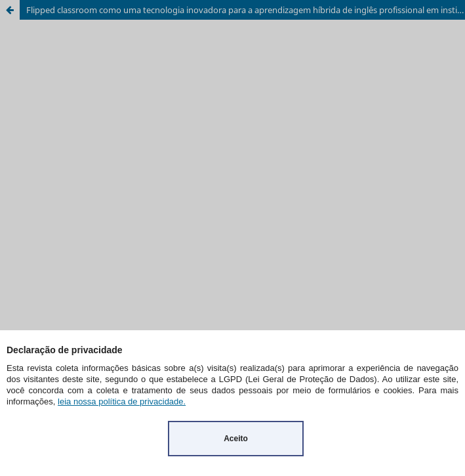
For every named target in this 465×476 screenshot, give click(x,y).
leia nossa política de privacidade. (122, 401)
